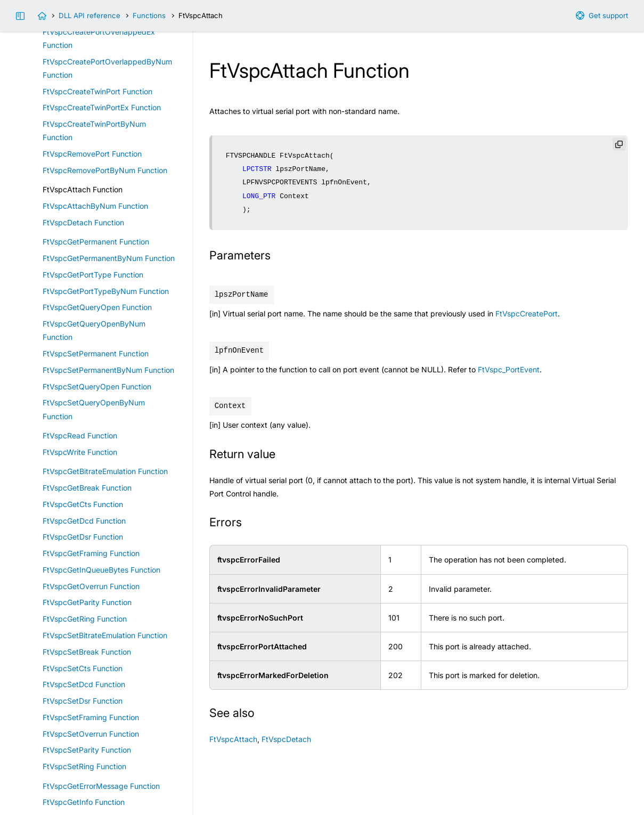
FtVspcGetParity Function (87, 602)
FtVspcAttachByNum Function (95, 206)
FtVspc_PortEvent (509, 369)
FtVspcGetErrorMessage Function (101, 786)
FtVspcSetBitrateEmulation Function (105, 635)
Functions (149, 15)
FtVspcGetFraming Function (91, 553)
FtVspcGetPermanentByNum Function (109, 258)
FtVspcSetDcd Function (84, 684)
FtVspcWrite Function (80, 452)
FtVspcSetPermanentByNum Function (108, 370)
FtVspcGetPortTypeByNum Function (106, 291)
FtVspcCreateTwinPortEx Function (102, 107)
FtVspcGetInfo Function (84, 802)
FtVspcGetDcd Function (84, 521)
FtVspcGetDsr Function (83, 537)
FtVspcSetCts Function (83, 668)
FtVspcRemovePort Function (92, 154)
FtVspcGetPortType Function (93, 275)
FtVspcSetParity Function (87, 750)
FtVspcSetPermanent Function (96, 353)
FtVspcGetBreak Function (87, 488)
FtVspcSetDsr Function (83, 701)
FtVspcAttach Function (83, 189)
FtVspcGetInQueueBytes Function (101, 570)
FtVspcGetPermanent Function (96, 242)
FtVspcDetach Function (83, 222)
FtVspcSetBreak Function (87, 652)
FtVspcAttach (233, 739)
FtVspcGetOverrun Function (91, 586)
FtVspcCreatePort (527, 313)
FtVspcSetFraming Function (91, 717)
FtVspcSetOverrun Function (91, 734)
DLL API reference (89, 15)
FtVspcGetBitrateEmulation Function (105, 471)
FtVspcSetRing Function (84, 766)
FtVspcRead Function (80, 435)
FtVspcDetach (286, 739)
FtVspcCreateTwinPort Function (97, 91)
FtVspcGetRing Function (85, 619)
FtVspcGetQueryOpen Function (97, 307)
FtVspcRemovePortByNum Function (105, 170)
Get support (608, 15)
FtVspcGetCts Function (83, 504)
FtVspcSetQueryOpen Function (97, 386)
